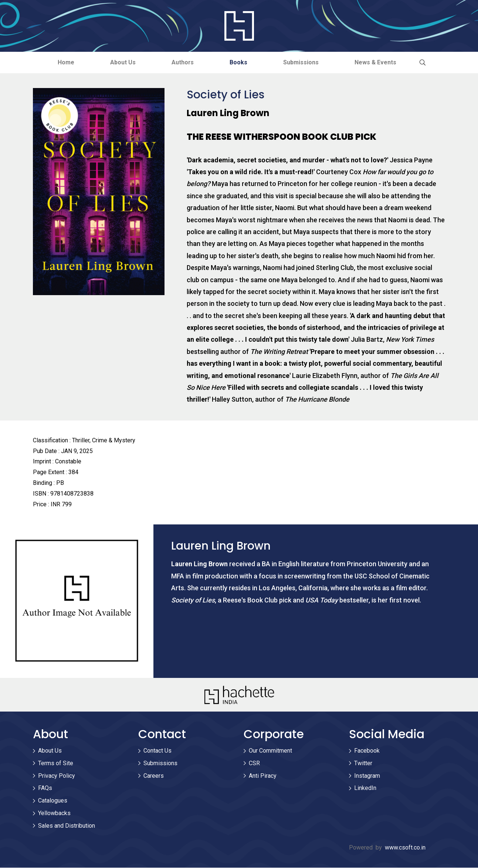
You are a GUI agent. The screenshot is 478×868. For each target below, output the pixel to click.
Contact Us (157, 751)
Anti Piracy (263, 776)
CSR (254, 763)
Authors (182, 62)
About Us (121, 62)
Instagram (367, 776)
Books (239, 62)
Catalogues (53, 801)
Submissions (303, 62)
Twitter (363, 763)
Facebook (367, 751)
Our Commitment (270, 751)
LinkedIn (365, 788)
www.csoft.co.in (405, 847)
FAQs (45, 788)
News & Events (378, 62)
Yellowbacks (54, 813)
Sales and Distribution (67, 826)
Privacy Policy (57, 776)
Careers (154, 776)
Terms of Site (56, 763)
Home (63, 62)
